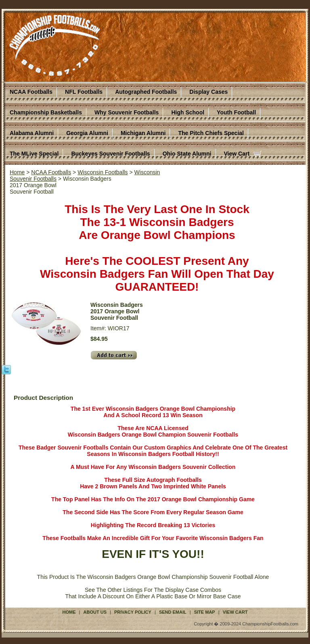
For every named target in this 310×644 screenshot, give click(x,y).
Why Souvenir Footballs (127, 112)
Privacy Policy (133, 612)
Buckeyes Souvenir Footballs (110, 154)
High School (188, 112)
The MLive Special (34, 154)
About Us (95, 612)
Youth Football (236, 112)
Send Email (173, 612)
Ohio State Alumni (187, 154)
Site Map (205, 612)
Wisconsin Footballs (103, 172)
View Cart (237, 154)
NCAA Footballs (31, 92)
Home (17, 172)
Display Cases (208, 92)
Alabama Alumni (32, 133)
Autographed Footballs (146, 92)
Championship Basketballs (46, 112)
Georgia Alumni (87, 133)
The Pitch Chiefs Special (211, 133)
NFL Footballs (84, 92)
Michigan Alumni (143, 133)
